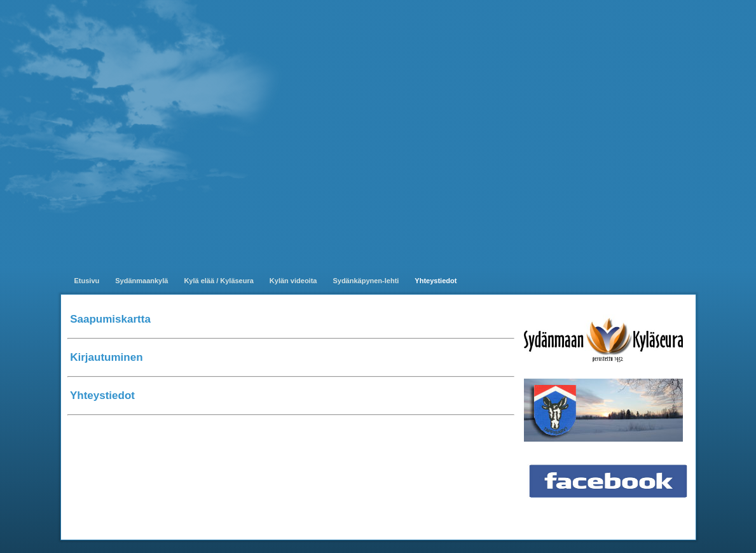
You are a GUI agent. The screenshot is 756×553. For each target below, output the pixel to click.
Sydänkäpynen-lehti (366, 281)
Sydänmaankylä (141, 281)
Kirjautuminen (106, 357)
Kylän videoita (293, 281)
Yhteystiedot (436, 281)
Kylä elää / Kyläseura (218, 281)
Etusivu (87, 281)
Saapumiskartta (110, 319)
